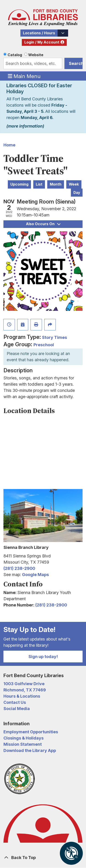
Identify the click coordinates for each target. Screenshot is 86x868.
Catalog (15, 55)
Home (9, 145)
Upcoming (19, 184)
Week (74, 184)
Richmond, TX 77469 (25, 690)
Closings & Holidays (24, 738)
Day (77, 193)
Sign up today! (43, 657)
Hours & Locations (22, 696)
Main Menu (24, 76)
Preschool (44, 345)
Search (76, 63)
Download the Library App (30, 750)
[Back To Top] (43, 858)
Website (36, 55)
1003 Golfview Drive (24, 684)
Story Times (54, 337)
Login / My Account (42, 42)
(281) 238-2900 (19, 568)
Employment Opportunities (31, 732)
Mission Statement (23, 744)
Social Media (17, 709)
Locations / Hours (39, 33)
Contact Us (15, 702)
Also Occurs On (43, 224)
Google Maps (35, 575)
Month (56, 184)
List (39, 184)
